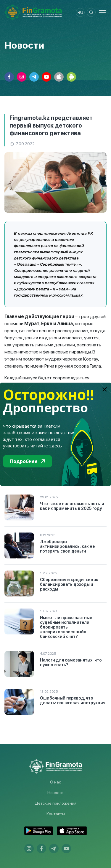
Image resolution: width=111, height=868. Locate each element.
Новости (55, 793)
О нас (55, 782)
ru (80, 12)
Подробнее (27, 461)
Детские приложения (56, 803)
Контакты (56, 814)
